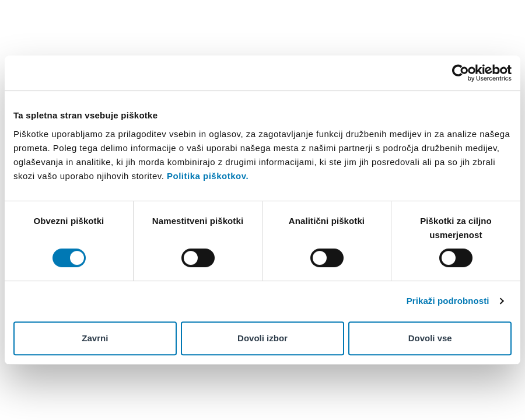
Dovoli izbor (262, 338)
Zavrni (95, 338)
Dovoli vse (430, 338)
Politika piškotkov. (208, 176)
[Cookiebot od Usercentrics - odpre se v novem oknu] (461, 73)
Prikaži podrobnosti (448, 301)
